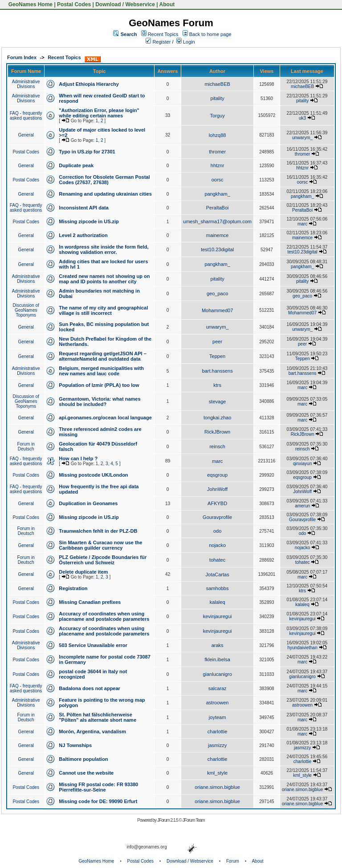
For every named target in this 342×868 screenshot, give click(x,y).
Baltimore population (83, 759)
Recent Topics (163, 34)
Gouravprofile (217, 517)
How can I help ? (78, 458)
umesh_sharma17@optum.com (217, 221)
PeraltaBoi (218, 208)
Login (186, 42)
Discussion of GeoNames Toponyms (26, 310)
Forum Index (22, 57)
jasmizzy (217, 745)
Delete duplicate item (83, 572)
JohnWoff (217, 489)
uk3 (302, 118)
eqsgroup (217, 475)
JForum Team (194, 820)
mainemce (218, 235)
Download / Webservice (125, 4)
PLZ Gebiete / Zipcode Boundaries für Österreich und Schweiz (103, 560)
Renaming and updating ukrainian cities (105, 194)
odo (217, 531)
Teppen (217, 356)
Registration (73, 588)
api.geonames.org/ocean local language (105, 418)
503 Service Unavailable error (93, 645)
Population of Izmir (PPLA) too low (99, 385)
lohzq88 (218, 135)
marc (302, 224)
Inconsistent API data (83, 208)
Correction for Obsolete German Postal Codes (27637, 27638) (104, 180)
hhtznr (218, 165)
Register (158, 42)
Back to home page (210, 34)
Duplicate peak (76, 165)
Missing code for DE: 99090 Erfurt (98, 801)
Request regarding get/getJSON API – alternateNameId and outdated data (102, 356)
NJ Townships (75, 745)
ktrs (217, 385)
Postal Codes (74, 4)
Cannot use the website (86, 773)
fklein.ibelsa (217, 659)
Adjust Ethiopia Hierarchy (89, 84)
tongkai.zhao (217, 418)
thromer (217, 152)
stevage (218, 402)
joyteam (218, 717)
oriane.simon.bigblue (217, 787)
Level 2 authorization (83, 235)
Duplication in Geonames (88, 503)
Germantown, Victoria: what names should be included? (100, 402)
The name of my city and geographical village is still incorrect (103, 310)
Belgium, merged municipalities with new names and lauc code (101, 371)
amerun (302, 506)
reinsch (217, 446)
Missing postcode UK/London (93, 475)
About (167, 4)
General (26, 135)
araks (218, 645)
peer (217, 342)
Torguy (218, 116)
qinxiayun (302, 464)
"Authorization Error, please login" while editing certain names (99, 113)
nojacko (217, 545)
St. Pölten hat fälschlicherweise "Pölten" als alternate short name (98, 717)
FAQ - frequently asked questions (26, 116)
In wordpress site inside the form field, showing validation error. (104, 249)
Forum (233, 861)
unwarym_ (302, 138)
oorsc (218, 180)
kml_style (217, 773)
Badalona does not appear (90, 688)
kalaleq (218, 602)
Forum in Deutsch (26, 446)
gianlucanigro (217, 674)
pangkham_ (217, 194)
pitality (218, 98)
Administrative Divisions (26, 84)
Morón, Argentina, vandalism (92, 731)
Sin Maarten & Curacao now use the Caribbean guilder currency (100, 545)
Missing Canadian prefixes (90, 602)
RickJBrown (217, 432)
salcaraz (218, 688)
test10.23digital (217, 249)
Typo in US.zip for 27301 (87, 152)
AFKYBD (217, 503)
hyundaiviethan (302, 648)
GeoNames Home (30, 4)
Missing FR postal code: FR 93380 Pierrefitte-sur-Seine (98, 787)
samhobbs (218, 588)
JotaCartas (218, 575)
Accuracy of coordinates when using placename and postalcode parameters (104, 616)
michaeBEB (217, 84)
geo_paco (217, 293)
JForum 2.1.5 (168, 820)
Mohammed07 (217, 310)
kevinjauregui (218, 616)
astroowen (218, 703)
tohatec (217, 560)
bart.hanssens (218, 371)
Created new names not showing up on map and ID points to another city (104, 279)
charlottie (218, 731)
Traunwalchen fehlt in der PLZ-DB (98, 531)
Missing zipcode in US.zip (89, 221)
